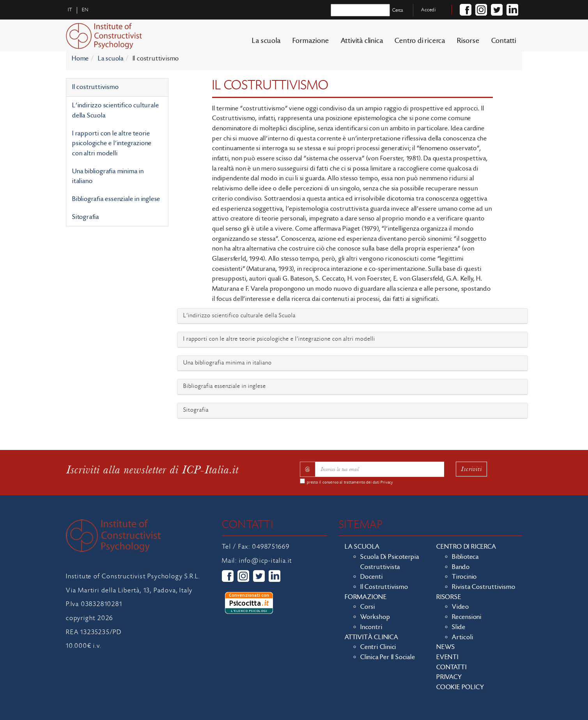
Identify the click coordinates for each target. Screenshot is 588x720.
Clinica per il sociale (388, 657)
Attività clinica (362, 41)
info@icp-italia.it (266, 561)
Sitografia (86, 217)
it (70, 10)
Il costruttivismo (96, 87)
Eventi (447, 657)
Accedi (429, 10)
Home (80, 59)
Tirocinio (464, 577)
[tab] (352, 316)
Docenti (372, 577)
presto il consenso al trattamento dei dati (350, 482)
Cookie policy (460, 687)
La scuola (266, 41)
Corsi (368, 607)
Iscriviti (471, 469)
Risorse (468, 41)
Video (460, 607)
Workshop (375, 617)
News (446, 647)
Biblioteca (465, 557)
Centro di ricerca (420, 41)
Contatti (504, 41)
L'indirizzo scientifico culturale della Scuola (115, 110)
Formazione (311, 41)
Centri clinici (378, 647)
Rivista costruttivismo (484, 587)
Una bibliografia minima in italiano (108, 176)
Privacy (387, 482)
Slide (459, 627)
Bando (461, 567)
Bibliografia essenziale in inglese (116, 199)
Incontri (371, 627)
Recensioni (467, 617)
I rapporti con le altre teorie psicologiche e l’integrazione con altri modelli (112, 143)
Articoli (462, 637)
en (85, 10)
